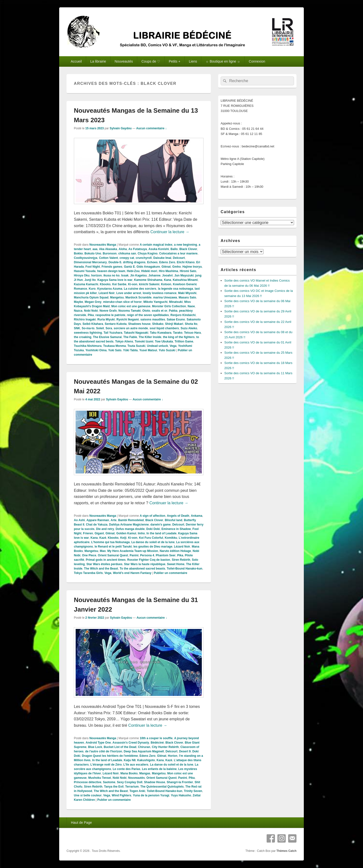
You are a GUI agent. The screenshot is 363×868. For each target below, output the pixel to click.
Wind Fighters (122, 795)
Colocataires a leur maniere (178, 253)
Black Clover (188, 249)
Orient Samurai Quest (113, 555)
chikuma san (127, 253)
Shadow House (155, 782)
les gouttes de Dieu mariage (153, 547)
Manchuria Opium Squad (91, 297)
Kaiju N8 (130, 760)
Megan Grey (93, 302)
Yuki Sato (115, 350)
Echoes (152, 262)
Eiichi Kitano (186, 262)
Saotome (109, 782)
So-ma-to (88, 328)
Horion (173, 756)
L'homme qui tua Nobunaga (111, 542)
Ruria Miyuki (106, 319)
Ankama (197, 516)
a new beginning (186, 245)
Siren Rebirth (181, 560)
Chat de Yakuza (97, 525)
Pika (91, 315)
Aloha (123, 249)
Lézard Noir (107, 293)
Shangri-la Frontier (180, 782)
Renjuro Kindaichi (183, 315)
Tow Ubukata (164, 341)
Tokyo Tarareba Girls (88, 573)
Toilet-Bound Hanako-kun (185, 569)
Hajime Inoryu (192, 267)
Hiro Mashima (168, 271)
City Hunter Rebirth (165, 747)
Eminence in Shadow (176, 529)
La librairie (98, 61)
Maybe (78, 302)
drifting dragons (134, 262)
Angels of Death (178, 516)
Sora (109, 328)
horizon (96, 275)
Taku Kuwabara (161, 333)
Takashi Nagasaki (136, 333)
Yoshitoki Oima (96, 350)
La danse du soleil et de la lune (153, 542)
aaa (95, 249)
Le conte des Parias (127, 769)
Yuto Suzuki (167, 350)
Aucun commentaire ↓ (152, 128)
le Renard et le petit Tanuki (113, 547)
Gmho (176, 267)
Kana (167, 280)
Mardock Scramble (139, 297)
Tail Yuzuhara (113, 333)
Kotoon (166, 284)
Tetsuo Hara (192, 333)
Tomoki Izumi (144, 341)
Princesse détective (88, 782)
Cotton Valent (108, 258)
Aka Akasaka (108, 249)
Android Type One (98, 743)
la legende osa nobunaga (176, 289)
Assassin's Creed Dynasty (131, 743)
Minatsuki (176, 302)
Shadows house (139, 324)
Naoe (191, 306)
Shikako (158, 324)
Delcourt (179, 258)
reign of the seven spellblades (148, 315)
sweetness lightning (88, 333)
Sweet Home (176, 564)
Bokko (78, 253)
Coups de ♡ (151, 61)
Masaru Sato (187, 297)
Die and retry (105, 529)
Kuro (92, 289)
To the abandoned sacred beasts (142, 569)
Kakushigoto (146, 760)
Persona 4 (147, 555)
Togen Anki (137, 791)
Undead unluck (158, 346)
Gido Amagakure (148, 267)
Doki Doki (153, 529)
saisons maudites (153, 319)
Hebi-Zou (133, 271)
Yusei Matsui (148, 350)
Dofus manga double (130, 529)
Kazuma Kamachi (86, 284)
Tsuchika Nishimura (88, 346)
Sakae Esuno (176, 319)
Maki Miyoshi (187, 293)
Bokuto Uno (93, 253)
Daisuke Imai (162, 258)
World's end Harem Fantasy (132, 573)
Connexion (257, 61)
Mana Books (129, 773)
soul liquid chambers (164, 328)
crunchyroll (144, 258)
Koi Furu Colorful (151, 538)
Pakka (173, 311)
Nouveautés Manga (103, 245)
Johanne (154, 275)
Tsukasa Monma (114, 346)
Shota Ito (191, 324)
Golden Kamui (126, 533)
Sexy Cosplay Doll (130, 782)
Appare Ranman (98, 520)
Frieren (88, 533)
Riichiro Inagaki (85, 319)
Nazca (78, 311)
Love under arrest (129, 293)
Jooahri (167, 275)
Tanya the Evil (114, 787)
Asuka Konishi (159, 249)
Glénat (166, 267)
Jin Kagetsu (138, 275)
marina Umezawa (165, 297)
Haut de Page (81, 823)
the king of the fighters (179, 337)
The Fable (130, 337)
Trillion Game (184, 341)
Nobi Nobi (91, 311)
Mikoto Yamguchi (155, 302)
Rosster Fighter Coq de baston (149, 560)
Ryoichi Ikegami (128, 319)
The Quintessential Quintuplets (162, 787)
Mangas (145, 773)
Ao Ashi (79, 520)
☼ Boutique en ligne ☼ (223, 61)
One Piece (89, 555)
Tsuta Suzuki (136, 346)
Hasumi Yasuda (85, 271)
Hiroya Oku (82, 275)
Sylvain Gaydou (121, 128)
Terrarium (132, 787)
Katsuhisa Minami (185, 280)
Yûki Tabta (130, 350)
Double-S (115, 262)
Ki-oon (133, 284)
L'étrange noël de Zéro (106, 765)
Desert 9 (185, 751)
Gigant (99, 533)
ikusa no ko (112, 275)
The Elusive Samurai (107, 337)
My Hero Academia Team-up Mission (133, 551)
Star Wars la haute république (145, 564)
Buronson (110, 253)
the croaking (83, 337)
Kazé (103, 538)
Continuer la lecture (170, 232)
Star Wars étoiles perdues (104, 564)
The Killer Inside (150, 337)
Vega (173, 346)
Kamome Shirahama (148, 280)
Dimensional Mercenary (90, 262)
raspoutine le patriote (110, 315)
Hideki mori (149, 271)
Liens (193, 61)
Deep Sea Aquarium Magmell (144, 751)
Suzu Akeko (189, 328)
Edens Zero (167, 262)
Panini (134, 555)
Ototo (146, 311)
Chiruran (144, 747)
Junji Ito (90, 280)
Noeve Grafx (108, 311)
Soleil (100, 328)
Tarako (178, 333)
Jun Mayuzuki (184, 275)
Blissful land (174, 520)
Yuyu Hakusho (181, 795)
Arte (113, 520)
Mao (103, 551)
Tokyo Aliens (124, 341)
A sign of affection (152, 516)
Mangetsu (117, 297)
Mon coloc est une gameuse (131, 306)
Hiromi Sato (188, 271)
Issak (125, 275)
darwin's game (161, 525)
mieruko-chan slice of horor (122, 302)
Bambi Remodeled (131, 520)
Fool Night (93, 267)
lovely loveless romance (159, 293)
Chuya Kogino (148, 253)
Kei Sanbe (119, 284)
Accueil (76, 61)
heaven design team (111, 271)
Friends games (112, 267)
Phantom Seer (166, 555)
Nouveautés (124, 61)
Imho (141, 533)
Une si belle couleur (88, 795)
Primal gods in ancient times (106, 560)
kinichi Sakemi (149, 284)
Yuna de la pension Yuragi (151, 795)
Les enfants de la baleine (159, 769)
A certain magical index (156, 245)
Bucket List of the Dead (120, 747)
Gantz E (130, 267)
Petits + (175, 61)
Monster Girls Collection (169, 306)
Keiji (123, 538)
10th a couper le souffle (156, 738)
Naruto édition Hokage (175, 551)
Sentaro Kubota (116, 324)
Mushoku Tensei (100, 778)
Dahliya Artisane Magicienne (129, 525)
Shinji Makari (174, 324)
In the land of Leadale (162, 533)
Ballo (174, 249)
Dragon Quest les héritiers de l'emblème (110, 756)
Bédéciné (157, 743)
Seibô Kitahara (93, 324)
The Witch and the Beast (101, 569)
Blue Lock (95, 747)
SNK (77, 328)
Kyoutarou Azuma (110, 289)
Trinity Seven (193, 791)
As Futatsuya (138, 249)
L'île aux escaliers (136, 765)
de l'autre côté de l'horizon (104, 751)
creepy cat (127, 258)
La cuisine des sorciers (140, 289)
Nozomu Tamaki (130, 311)
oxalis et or (160, 311)
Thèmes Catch (286, 851)
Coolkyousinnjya (86, 258)
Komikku (171, 538)
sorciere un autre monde (131, 328)
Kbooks (105, 284)
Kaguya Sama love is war (115, 280)
